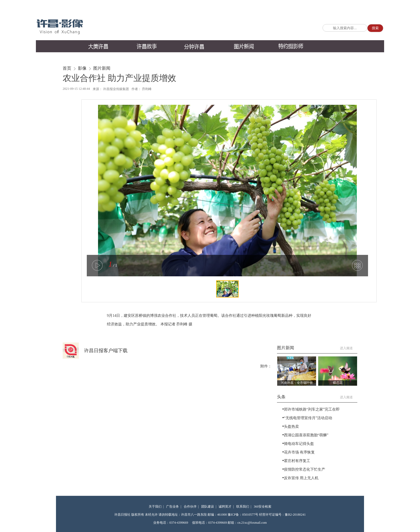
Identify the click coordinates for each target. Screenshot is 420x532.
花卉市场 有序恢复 (299, 452)
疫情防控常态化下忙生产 (305, 469)
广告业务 (172, 507)
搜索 (375, 28)
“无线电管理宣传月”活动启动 (308, 418)
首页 (67, 68)
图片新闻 (102, 68)
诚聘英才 (225, 507)
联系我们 (243, 507)
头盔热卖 (291, 427)
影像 (82, 68)
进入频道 (349, 348)
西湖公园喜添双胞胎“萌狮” (306, 435)
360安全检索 (262, 507)
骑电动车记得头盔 (299, 444)
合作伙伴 (190, 507)
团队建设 (208, 507)
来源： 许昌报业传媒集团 (111, 89)
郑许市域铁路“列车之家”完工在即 (312, 409)
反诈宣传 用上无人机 (301, 478)
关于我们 (155, 507)
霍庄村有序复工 (297, 461)
